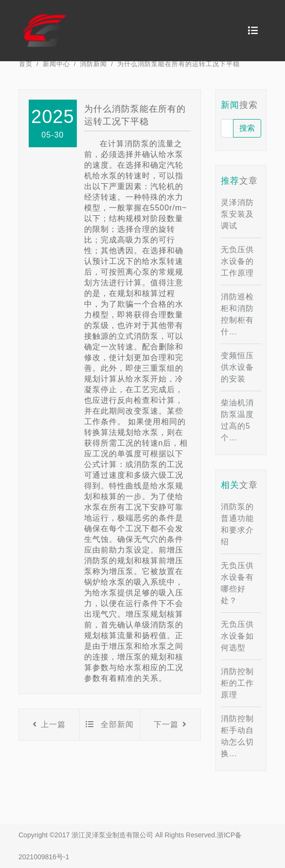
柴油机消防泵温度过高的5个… (237, 420)
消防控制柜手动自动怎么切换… (237, 736)
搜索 (247, 128)
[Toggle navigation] (253, 31)
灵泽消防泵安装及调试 (237, 214)
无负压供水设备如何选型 (237, 636)
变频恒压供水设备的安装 (237, 367)
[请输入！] (227, 128)
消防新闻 (93, 64)
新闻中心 (56, 64)
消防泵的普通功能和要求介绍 (237, 524)
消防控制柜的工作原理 (237, 683)
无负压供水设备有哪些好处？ (237, 583)
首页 (26, 64)
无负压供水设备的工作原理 (237, 261)
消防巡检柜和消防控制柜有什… (237, 314)
